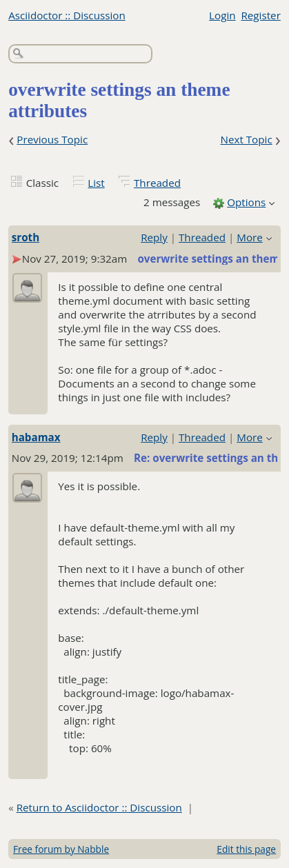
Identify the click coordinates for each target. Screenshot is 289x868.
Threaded (157, 183)
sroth (26, 237)
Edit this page (246, 849)
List (96, 183)
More (250, 237)
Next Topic (246, 139)
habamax (36, 437)
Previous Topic (52, 139)
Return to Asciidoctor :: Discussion (99, 807)
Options (246, 202)
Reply (154, 237)
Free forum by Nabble (61, 849)
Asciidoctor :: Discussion (67, 15)
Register (260, 15)
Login (222, 15)
